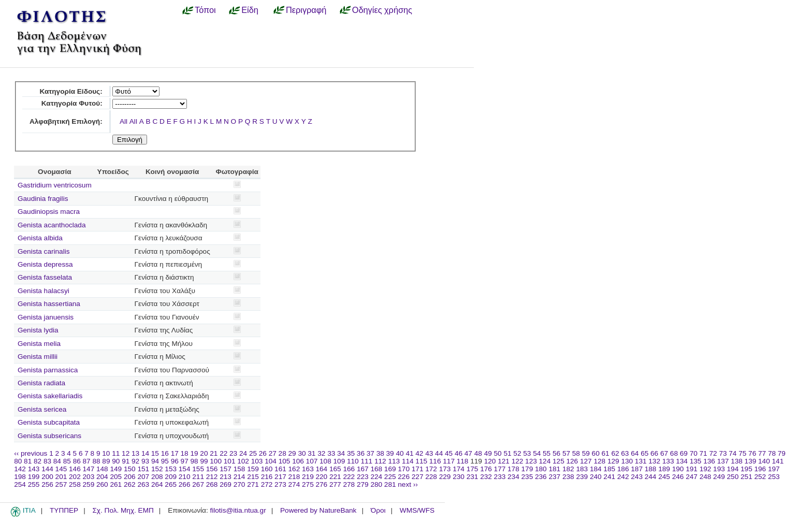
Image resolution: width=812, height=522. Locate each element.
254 (20, 484)
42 (419, 453)
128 (599, 461)
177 (500, 469)
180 (541, 469)
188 (651, 469)
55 (547, 453)
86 (77, 461)
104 (271, 461)
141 (778, 461)
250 (733, 477)
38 (380, 453)
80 (18, 461)
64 (635, 453)
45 (449, 453)
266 (185, 484)
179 (527, 469)
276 (322, 484)
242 (623, 477)
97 (185, 461)
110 (353, 461)
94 (155, 461)
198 (20, 477)
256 (47, 484)
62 (615, 453)
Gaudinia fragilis (43, 199)
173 (445, 469)
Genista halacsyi (44, 291)
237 (554, 477)
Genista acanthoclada (52, 225)
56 (556, 453)
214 (240, 477)
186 (623, 469)
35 (351, 453)
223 (363, 477)
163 (308, 469)
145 (61, 469)
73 (723, 453)
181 (554, 469)
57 (566, 453)
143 (34, 469)
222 (349, 477)
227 (418, 477)
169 (390, 469)
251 (746, 477)
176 (486, 469)
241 (609, 477)
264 (157, 484)
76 (752, 453)
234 (513, 477)
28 (282, 453)
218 (294, 477)
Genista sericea (42, 409)
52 (517, 453)
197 (774, 469)
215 (253, 477)
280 (376, 484)
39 (390, 453)
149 (116, 469)
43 (429, 453)
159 (253, 469)
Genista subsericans (49, 436)
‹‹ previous (31, 453)
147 (89, 469)
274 (294, 484)
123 (531, 461)
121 (504, 461)
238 (568, 477)
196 (760, 469)
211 (198, 477)
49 (488, 453)
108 (325, 461)
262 (130, 484)
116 (435, 461)
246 (678, 477)
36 (361, 453)
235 (527, 477)
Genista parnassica (48, 370)
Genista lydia (38, 330)
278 (349, 484)
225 (390, 477)
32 (321, 453)
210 (185, 477)
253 (774, 477)
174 (459, 469)
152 (157, 469)
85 (67, 461)
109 (339, 461)
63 (625, 453)
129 (613, 461)
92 (135, 461)
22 (223, 453)
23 (233, 453)
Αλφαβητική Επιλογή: (66, 121)
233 (500, 477)
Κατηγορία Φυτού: (72, 103)
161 (280, 469)
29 (292, 453)
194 (733, 469)
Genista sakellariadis (50, 396)
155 (198, 469)
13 (135, 453)
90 (116, 461)
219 (308, 477)
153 (171, 469)
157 (226, 469)
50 (498, 453)
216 (267, 477)
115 (421, 461)
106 (298, 461)
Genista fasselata (45, 277)
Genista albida (40, 238)
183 (582, 469)
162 (294, 469)
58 (576, 453)
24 (243, 453)
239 (582, 477)
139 (751, 461)
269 (226, 484)
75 (742, 453)
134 (682, 461)
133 (668, 461)
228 (431, 477)
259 (89, 484)
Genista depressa (45, 264)
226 (404, 477)
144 (47, 469)
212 (212, 477)
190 (678, 469)
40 (400, 453)
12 (126, 453)
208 (157, 477)
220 (322, 477)
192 (706, 469)
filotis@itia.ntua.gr (238, 510)
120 (490, 461)
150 (130, 469)
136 (709, 461)
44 (439, 453)
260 (102, 484)
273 (280, 484)
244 (651, 477)
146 (75, 469)
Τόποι (205, 10)
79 (782, 453)
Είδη (250, 10)
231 (473, 477)
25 (253, 453)
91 (126, 461)
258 (75, 484)
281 (390, 484)
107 (312, 461)
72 (713, 453)
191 (692, 469)
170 (404, 469)
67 (664, 453)
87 (87, 461)
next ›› (408, 484)
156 (212, 469)
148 (102, 469)
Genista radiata (41, 383)
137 (723, 461)
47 (468, 453)
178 (513, 469)
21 (214, 453)
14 (145, 453)
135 (696, 461)
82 (38, 461)
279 (363, 484)
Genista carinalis (44, 251)
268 (212, 484)
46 (459, 453)
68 (674, 453)
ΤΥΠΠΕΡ (64, 510)
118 (463, 461)
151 (143, 469)
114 (408, 461)
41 (409, 453)
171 (418, 469)
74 (733, 453)
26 (263, 453)
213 (226, 477)
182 (568, 469)
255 (34, 484)
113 (394, 461)
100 (216, 461)
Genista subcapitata (49, 422)
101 (230, 461)
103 (257, 461)
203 (89, 477)
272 (267, 484)
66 (654, 453)
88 (96, 461)
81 (28, 461)
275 (308, 484)
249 (719, 477)
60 (596, 453)
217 (280, 477)
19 (194, 453)
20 (204, 453)
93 (145, 461)
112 (380, 461)
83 (47, 461)
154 (185, 469)
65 (644, 453)
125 (559, 461)
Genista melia (39, 344)
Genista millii (38, 357)
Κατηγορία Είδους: (71, 91)
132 (654, 461)
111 (366, 461)
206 (130, 477)
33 (331, 453)
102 (243, 461)
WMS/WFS (417, 510)
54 (537, 453)
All (124, 121)
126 (572, 461)
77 (762, 453)
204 (102, 477)
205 (116, 477)
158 (240, 469)
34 (341, 453)
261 (116, 484)
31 (311, 453)
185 (609, 469)
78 (772, 453)
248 (706, 477)
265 (171, 484)
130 (627, 461)
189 (664, 469)
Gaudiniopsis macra (49, 212)
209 (171, 477)
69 (684, 453)
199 (34, 477)
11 (116, 453)
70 (694, 453)
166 (349, 469)
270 (240, 484)
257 (61, 484)
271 (253, 484)
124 (545, 461)
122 (518, 461)
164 (322, 469)
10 (106, 453)
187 (637, 469)
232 (486, 477)
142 (20, 469)
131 (641, 461)
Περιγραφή (306, 10)
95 (165, 461)
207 (143, 477)
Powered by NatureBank (318, 510)
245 (664, 477)
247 (692, 477)
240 (596, 477)
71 (704, 453)
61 (606, 453)
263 (143, 484)
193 (719, 469)
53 (527, 453)
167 (363, 469)
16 (165, 453)
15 (155, 453)
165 (335, 469)
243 (637, 477)
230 (459, 477)
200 (47, 477)
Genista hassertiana (49, 304)
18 (185, 453)
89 (106, 461)
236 (541, 477)
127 (586, 461)
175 (473, 469)
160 (267, 469)
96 (175, 461)
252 (760, 477)
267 (198, 484)
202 (75, 477)
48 (478, 453)
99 (204, 461)
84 (57, 461)
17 (175, 453)
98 (194, 461)
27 (273, 453)
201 (61, 477)
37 (371, 453)
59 (586, 453)
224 (376, 477)
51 (507, 453)
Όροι (378, 510)
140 (764, 461)
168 (376, 469)
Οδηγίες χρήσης (382, 10)
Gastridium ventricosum (55, 185)
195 (746, 469)
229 (445, 477)
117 (449, 461)
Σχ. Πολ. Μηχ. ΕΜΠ (123, 510)
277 (335, 484)
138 (737, 461)
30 (302, 453)
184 (596, 469)
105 (285, 461)
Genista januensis (46, 317)
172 (431, 469)
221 (335, 477)
